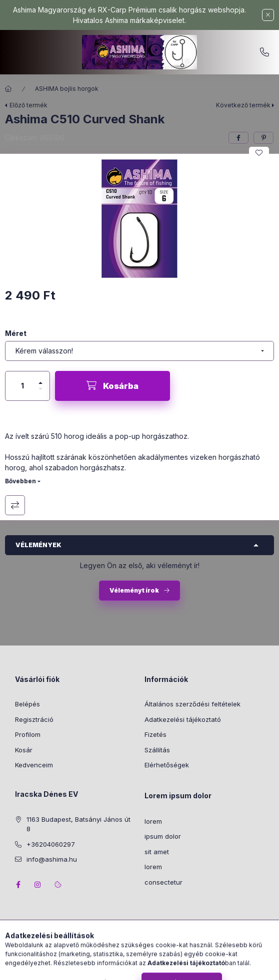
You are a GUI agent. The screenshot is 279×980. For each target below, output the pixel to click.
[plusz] (40, 379)
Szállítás (157, 750)
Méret (16, 333)
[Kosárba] (112, 386)
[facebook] (238, 138)
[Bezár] (268, 15)
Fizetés (155, 734)
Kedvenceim (34, 765)
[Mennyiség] (22, 386)
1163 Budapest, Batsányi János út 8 (78, 824)
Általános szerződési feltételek (192, 704)
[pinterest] (263, 138)
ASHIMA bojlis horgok (67, 89)
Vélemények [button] (38, 545)
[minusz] (40, 393)
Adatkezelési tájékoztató (183, 719)
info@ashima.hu (52, 859)
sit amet (157, 852)
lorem (153, 821)
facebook (18, 885)
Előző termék (28, 105)
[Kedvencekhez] (259, 153)
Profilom (28, 734)
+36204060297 (264, 52)
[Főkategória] (8, 89)
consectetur (163, 882)
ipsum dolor (163, 836)
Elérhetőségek (167, 765)
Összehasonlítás (15, 505)
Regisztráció (34, 719)
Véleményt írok (134, 590)
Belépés (27, 704)
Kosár (24, 750)
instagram (38, 885)
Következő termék (243, 105)
